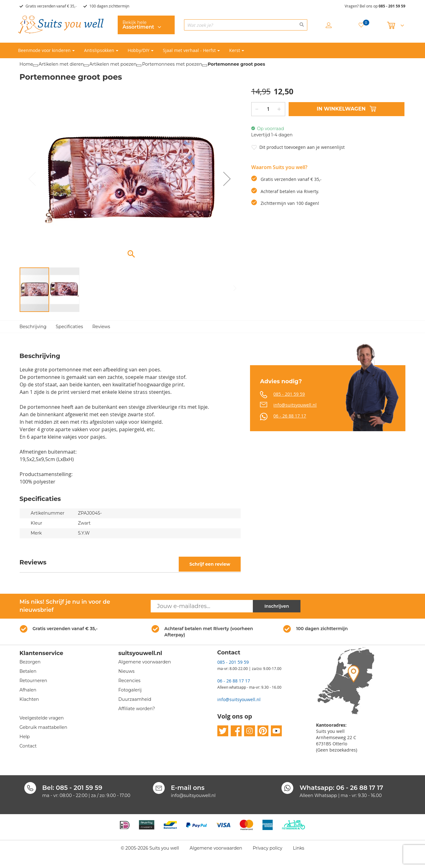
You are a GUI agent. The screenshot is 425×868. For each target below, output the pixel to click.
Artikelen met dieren (61, 64)
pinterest (263, 731)
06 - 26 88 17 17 (290, 416)
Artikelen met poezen (113, 64)
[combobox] (246, 25)
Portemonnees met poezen (172, 64)
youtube (276, 731)
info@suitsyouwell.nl (295, 405)
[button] (227, 179)
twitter (223, 731)
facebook (236, 731)
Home (26, 64)
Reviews (101, 327)
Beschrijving (33, 327)
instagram (250, 731)
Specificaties (69, 327)
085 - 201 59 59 (392, 6)
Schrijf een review (210, 564)
